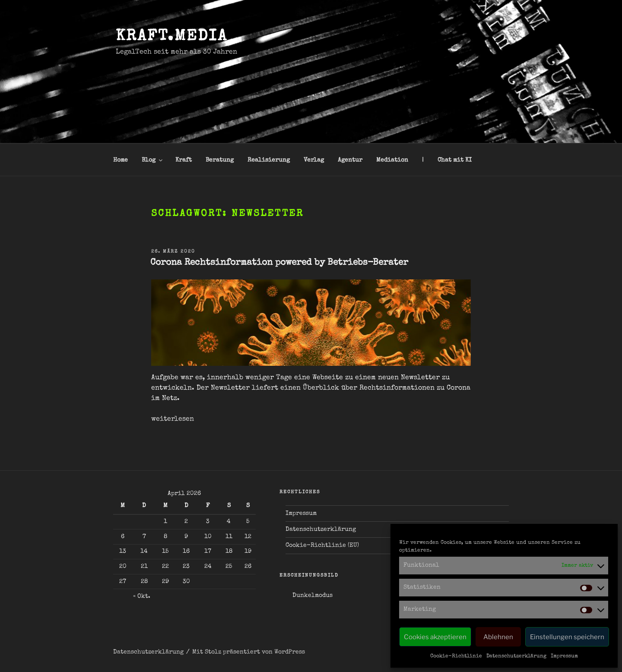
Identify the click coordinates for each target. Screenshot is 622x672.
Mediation (392, 160)
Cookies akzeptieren (435, 637)
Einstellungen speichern (567, 637)
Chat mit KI (455, 160)
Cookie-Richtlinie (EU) (322, 545)
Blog (153, 160)
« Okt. (142, 596)
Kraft (184, 160)
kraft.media (172, 37)
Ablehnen (498, 637)
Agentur (350, 160)
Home (121, 160)
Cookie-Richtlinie (456, 656)
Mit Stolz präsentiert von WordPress (249, 652)
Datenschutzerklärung (516, 656)
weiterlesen (173, 419)
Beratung (220, 160)
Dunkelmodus (313, 596)
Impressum (564, 656)
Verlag (314, 160)
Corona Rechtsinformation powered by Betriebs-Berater (279, 263)
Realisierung (269, 160)
